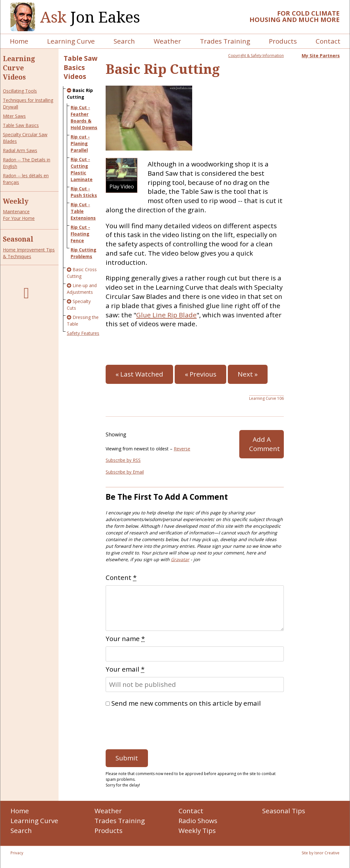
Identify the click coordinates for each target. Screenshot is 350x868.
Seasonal (18, 239)
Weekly (16, 201)
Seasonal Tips (284, 811)
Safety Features (83, 333)
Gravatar (180, 559)
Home (19, 41)
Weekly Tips (197, 830)
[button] (122, 175)
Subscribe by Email (125, 472)
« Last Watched (139, 374)
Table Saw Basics (21, 125)
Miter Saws (14, 116)
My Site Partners (321, 56)
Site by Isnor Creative (321, 853)
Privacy (17, 853)
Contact (328, 41)
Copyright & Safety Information (256, 56)
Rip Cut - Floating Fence (80, 234)
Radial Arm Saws (20, 150)
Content (121, 577)
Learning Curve (71, 41)
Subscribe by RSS (123, 460)
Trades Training (225, 41)
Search (124, 41)
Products (283, 41)
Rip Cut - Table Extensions (83, 211)
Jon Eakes (90, 17)
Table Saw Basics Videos (81, 67)
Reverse (182, 449)
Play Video (122, 186)
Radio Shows (198, 821)
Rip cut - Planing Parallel (80, 143)
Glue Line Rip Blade (166, 315)
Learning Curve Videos (19, 68)
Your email (125, 669)
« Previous (201, 374)
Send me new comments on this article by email (186, 703)
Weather (167, 41)
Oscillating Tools (20, 91)
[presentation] (154, 727)
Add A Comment (265, 444)
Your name (125, 639)
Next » (248, 374)
